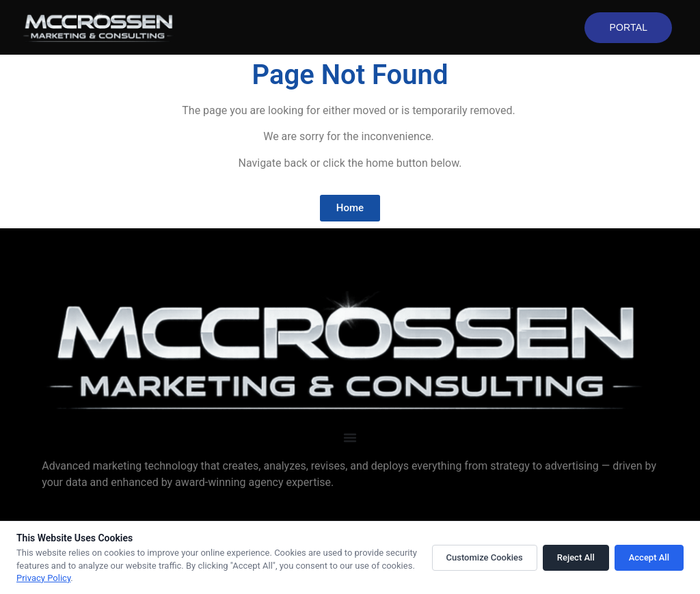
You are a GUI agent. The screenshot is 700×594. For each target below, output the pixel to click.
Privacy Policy (43, 578)
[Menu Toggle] (350, 437)
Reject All (576, 557)
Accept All (649, 557)
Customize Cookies (485, 557)
